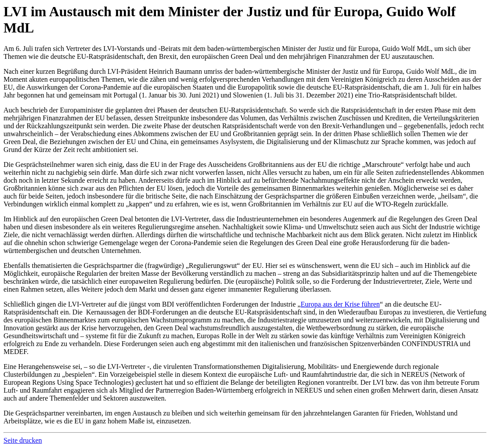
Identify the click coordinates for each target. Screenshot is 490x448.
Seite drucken (23, 440)
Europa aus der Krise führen (340, 304)
